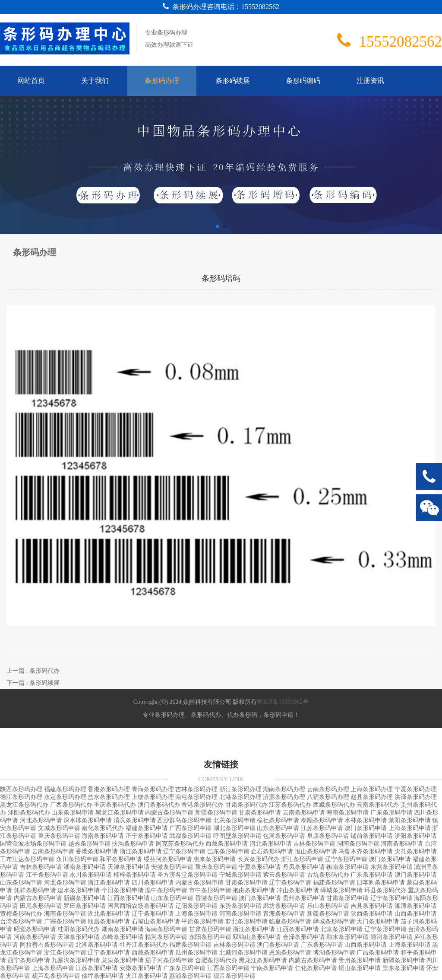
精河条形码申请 (166, 937)
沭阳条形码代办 (29, 813)
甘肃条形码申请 (260, 813)
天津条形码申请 (129, 867)
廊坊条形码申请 (284, 906)
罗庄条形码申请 (85, 906)
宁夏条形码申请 (260, 867)
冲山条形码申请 (298, 890)
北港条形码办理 (240, 797)
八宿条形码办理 (328, 797)
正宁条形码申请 (147, 836)
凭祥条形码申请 (35, 890)
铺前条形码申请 (372, 836)
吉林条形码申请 (314, 844)
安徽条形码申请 (172, 867)
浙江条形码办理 (240, 789)
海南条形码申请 (347, 813)
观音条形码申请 (234, 976)
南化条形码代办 (103, 828)
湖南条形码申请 (358, 844)
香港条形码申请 (97, 851)
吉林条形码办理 (196, 789)
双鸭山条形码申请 (257, 937)
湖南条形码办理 (284, 789)
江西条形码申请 (129, 898)
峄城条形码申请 (341, 890)
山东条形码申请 (73, 813)
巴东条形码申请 (228, 851)
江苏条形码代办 (290, 805)
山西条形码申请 (416, 914)
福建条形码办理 (65, 789)
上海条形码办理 (372, 789)
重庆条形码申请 (59, 836)
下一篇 (33, 683)
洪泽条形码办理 (416, 797)
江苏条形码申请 (322, 828)
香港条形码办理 (109, 789)
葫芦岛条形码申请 (56, 976)
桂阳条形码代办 (79, 929)
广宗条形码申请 (65, 921)
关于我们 (95, 81)
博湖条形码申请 (334, 953)
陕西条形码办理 (21, 789)
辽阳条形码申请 (196, 906)
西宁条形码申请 (29, 960)
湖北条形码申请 (234, 828)
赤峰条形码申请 (123, 937)
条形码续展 (233, 81)
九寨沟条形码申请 (76, 960)
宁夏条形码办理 (416, 789)
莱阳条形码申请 (410, 820)
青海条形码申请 (284, 914)
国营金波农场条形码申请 (33, 844)
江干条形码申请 (47, 875)
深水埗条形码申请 (88, 820)
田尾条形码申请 (41, 906)
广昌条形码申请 (378, 953)
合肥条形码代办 (216, 960)
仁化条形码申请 (316, 968)
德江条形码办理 (21, 797)
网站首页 (31, 81)
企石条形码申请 (272, 851)
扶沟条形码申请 (133, 844)
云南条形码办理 (328, 789)
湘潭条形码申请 (416, 906)
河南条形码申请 (402, 844)
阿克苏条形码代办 (180, 844)
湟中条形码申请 (166, 890)
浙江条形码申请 (141, 851)
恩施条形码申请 (290, 953)
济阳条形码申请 (416, 836)
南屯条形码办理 (196, 797)
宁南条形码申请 (272, 968)
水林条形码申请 (366, 820)
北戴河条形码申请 (243, 953)
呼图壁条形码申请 (237, 836)
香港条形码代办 (202, 805)
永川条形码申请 (77, 859)
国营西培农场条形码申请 (141, 906)
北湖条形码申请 (97, 945)
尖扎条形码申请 (416, 851)
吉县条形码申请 (372, 906)
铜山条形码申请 (360, 968)
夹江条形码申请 (147, 976)
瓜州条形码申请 (196, 953)
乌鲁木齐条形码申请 (366, 851)
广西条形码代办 (71, 805)
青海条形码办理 (153, 789)
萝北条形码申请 (246, 921)
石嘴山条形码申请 (156, 921)
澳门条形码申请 (366, 828)
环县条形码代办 (385, 890)
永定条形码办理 (65, 797)
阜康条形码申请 (328, 836)
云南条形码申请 (304, 813)
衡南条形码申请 (347, 867)
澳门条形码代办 (159, 805)
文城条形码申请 (59, 828)
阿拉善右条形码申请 (47, 945)
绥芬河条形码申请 (168, 859)
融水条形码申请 (347, 937)
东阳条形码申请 (210, 937)
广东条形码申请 (391, 813)
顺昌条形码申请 (109, 921)
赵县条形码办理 (372, 797)
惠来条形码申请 (215, 859)
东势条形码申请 (240, 906)
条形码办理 (162, 81)
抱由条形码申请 (254, 890)
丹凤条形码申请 (304, 867)
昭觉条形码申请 (35, 929)
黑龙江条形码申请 (120, 813)
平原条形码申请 (202, 921)
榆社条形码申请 (278, 820)
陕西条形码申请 (372, 914)
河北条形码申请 (41, 820)
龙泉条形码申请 (123, 960)
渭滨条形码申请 (135, 820)
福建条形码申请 (147, 828)
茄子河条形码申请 (169, 960)
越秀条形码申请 (89, 844)
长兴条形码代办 (259, 859)
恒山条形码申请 (316, 851)
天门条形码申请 (378, 921)
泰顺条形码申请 (322, 820)
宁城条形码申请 (240, 875)
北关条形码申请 (234, 820)
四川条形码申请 (153, 883)
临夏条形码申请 (290, 921)
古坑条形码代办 (328, 875)
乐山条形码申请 (328, 906)
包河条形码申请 (284, 836)
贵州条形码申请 (304, 898)
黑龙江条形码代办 (24, 805)
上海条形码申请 (410, 828)
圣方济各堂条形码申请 (187, 875)
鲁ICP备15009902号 (283, 702)
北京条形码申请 (341, 929)
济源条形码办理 (284, 797)
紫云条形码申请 (284, 875)
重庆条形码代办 (115, 805)
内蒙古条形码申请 (169, 813)
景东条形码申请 (404, 968)
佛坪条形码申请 (103, 976)
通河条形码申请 (391, 937)
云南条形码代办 (378, 805)
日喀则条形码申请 (381, 883)
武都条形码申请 (190, 836)
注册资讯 (370, 81)
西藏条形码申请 (227, 844)
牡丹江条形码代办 (144, 945)
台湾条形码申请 (21, 921)
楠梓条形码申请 (135, 875)
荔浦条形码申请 (190, 976)
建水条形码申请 (79, 890)
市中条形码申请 (210, 890)
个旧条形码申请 (123, 890)
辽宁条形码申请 (184, 851)
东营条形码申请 (391, 867)
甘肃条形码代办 (246, 805)
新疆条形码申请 (216, 813)
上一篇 (33, 671)
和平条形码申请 (121, 859)
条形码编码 (303, 81)
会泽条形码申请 (304, 937)
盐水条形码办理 (109, 797)
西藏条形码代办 (334, 805)
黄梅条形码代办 (21, 914)
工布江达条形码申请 (27, 859)
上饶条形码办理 (153, 797)
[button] (218, 226)
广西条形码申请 (190, 828)
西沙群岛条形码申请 (184, 820)
